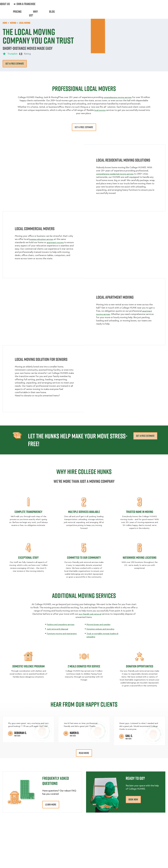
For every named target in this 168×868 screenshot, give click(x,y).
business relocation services (43, 239)
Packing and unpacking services (63, 624)
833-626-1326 (158, 4)
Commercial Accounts (58, 4)
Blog (137, 13)
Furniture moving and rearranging (64, 633)
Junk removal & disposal (59, 629)
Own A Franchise (111, 4)
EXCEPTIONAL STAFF (28, 558)
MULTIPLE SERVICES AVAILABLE (84, 512)
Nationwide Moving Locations (140, 558)
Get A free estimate (15, 64)
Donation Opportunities (140, 666)
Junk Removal (53, 13)
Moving (38, 13)
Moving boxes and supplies (100, 624)
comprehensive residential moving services (117, 174)
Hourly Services (97, 13)
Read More (84, 753)
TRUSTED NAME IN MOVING (140, 512)
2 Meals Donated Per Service (84, 666)
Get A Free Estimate (84, 127)
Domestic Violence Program (28, 666)
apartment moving (56, 242)
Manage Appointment (134, 4)
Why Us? (127, 13)
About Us (93, 4)
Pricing (114, 13)
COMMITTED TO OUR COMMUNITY (84, 558)
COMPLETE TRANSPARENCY (28, 512)
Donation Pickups (74, 13)
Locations (78, 4)
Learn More (51, 805)
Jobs (39, 4)
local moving (100, 110)
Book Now (158, 13)
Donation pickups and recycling (102, 629)
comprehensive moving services (121, 97)
